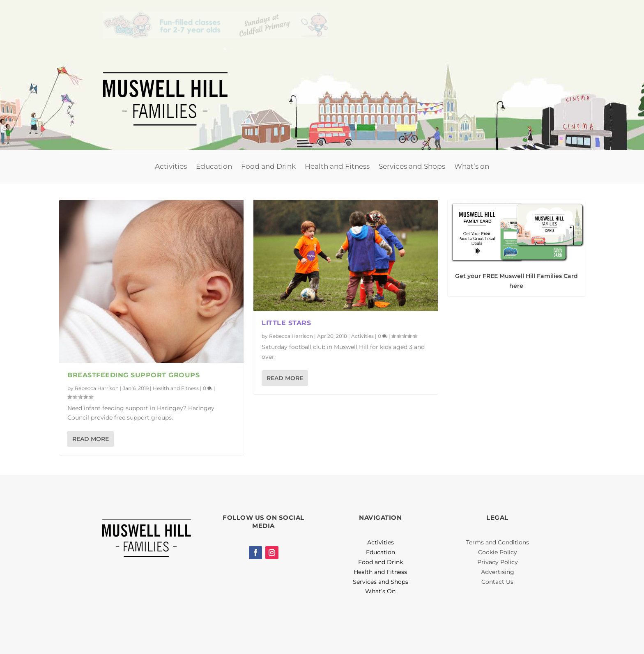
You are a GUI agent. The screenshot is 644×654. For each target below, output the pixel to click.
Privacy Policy (498, 562)
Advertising (498, 572)
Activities (171, 166)
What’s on (472, 166)
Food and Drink (268, 166)
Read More (91, 439)
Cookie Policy (498, 552)
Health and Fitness (337, 166)
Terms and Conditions (498, 542)
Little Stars (286, 323)
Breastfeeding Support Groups (133, 375)
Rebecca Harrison (97, 388)
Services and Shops (412, 166)
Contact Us (497, 582)
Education (214, 166)
